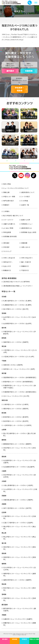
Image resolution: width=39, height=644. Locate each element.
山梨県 (4, 430)
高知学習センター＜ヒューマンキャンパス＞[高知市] (20, 558)
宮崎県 (4, 594)
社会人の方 (7, 266)
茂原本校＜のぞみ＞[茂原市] (13, 365)
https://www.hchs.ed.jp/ (14, 40)
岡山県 (4, 533)
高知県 (4, 553)
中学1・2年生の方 (9, 258)
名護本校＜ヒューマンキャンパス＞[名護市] (18, 619)
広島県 (4, 512)
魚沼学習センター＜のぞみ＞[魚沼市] (16, 421)
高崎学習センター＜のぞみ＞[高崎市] (16, 342)
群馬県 (4, 338)
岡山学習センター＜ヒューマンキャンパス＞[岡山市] (20, 538)
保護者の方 (25, 266)
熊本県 (4, 584)
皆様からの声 (26, 220)
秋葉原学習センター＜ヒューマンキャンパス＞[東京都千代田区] (20, 387)
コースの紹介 (26, 197)
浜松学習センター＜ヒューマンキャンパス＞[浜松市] (20, 449)
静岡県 (4, 440)
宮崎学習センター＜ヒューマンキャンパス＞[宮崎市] (20, 599)
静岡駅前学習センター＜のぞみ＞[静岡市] (17, 444)
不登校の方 (25, 270)
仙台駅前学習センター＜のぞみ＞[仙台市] (17, 323)
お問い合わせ (26, 247)
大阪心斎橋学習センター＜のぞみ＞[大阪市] (18, 485)
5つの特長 (25, 201)
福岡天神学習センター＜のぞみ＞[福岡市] (17, 580)
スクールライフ (8, 220)
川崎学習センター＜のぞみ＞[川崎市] (16, 404)
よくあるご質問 (8, 228)
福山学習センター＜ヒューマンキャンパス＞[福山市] (20, 528)
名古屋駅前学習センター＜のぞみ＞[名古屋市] (19, 467)
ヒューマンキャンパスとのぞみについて (16, 188)
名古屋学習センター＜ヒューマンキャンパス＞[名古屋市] (20, 461)
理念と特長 (7, 184)
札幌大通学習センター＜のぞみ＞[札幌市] (17, 301)
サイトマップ (7, 251)
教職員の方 (7, 270)
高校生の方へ (8, 262)
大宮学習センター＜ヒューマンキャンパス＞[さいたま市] (20, 351)
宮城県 (4, 313)
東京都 (4, 373)
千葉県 (4, 361)
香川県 (4, 543)
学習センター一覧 (8, 291)
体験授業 (29, 71)
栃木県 (4, 328)
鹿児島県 (5, 605)
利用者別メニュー (27, 224)
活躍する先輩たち (9, 224)
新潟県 (4, 413)
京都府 (4, 496)
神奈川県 (5, 400)
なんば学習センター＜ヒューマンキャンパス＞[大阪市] (20, 490)
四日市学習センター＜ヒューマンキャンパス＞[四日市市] (20, 476)
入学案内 (6, 211)
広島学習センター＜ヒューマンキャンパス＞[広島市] (20, 517)
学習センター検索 (9, 197)
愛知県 (4, 456)
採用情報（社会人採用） (29, 232)
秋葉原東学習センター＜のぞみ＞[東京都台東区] (20, 392)
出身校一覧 (25, 205)
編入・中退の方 (26, 262)
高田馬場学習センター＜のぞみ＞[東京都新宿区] (20, 377)
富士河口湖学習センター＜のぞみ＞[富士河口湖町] (19, 434)
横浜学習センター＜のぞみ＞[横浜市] (16, 409)
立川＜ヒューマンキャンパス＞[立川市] (16, 396)
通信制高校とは (27, 228)
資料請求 (10, 71)
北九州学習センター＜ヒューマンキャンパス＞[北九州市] (20, 569)
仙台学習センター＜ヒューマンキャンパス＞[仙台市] (20, 318)
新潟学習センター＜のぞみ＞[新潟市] (16, 417)
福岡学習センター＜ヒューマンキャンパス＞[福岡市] (20, 575)
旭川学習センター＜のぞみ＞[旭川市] (16, 309)
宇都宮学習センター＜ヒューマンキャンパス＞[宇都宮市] (20, 333)
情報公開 (6, 192)
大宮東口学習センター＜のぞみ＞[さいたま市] (19, 357)
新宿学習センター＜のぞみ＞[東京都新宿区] (18, 382)
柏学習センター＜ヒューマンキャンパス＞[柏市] (19, 369)
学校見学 (6, 247)
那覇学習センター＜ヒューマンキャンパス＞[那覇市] (20, 624)
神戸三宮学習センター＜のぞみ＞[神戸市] (17, 508)
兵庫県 (4, 504)
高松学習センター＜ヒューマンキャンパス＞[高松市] (20, 548)
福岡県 (4, 564)
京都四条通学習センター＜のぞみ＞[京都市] (18, 500)
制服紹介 (6, 205)
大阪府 (4, 481)
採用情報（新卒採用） (10, 236)
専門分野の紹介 (9, 201)
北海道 (4, 296)
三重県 (4, 471)
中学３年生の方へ (27, 258)
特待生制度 (7, 232)
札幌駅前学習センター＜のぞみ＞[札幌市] (17, 305)
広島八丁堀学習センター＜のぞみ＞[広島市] (18, 523)
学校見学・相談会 (20, 89)
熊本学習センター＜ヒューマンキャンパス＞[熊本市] (20, 589)
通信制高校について (28, 192)
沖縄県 (4, 615)
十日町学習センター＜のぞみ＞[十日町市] (17, 425)
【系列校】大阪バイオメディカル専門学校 (17, 282)
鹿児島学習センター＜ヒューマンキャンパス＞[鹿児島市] (20, 610)
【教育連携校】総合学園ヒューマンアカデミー (18, 286)
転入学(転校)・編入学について (13, 216)
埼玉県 (4, 346)
